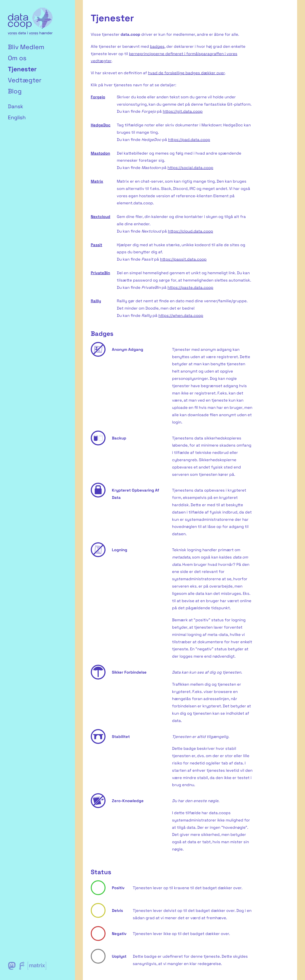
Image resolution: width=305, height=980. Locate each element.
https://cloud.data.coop (190, 231)
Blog (15, 91)
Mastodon (100, 153)
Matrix (97, 181)
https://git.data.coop (183, 111)
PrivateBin (100, 273)
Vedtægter (25, 80)
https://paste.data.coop (190, 287)
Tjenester (22, 69)
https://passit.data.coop (183, 259)
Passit (96, 245)
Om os (17, 58)
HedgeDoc (101, 125)
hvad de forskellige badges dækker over (186, 73)
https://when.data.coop (181, 315)
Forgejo (98, 97)
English (17, 117)
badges (157, 46)
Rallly (96, 301)
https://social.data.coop (190, 168)
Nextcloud (101, 217)
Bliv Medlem (26, 47)
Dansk (15, 106)
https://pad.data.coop (189, 140)
